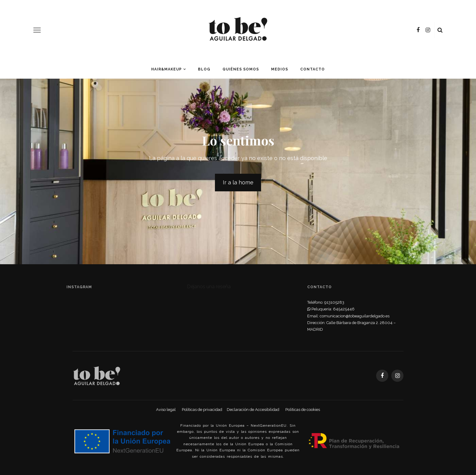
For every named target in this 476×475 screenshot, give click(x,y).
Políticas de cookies (303, 410)
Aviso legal (166, 410)
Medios (280, 69)
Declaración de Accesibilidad (253, 410)
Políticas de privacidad (202, 410)
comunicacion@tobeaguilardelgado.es (355, 316)
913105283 (334, 302)
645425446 (344, 309)
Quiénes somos (241, 69)
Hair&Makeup (167, 69)
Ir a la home (238, 182)
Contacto (313, 69)
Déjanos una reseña (209, 287)
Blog (204, 69)
